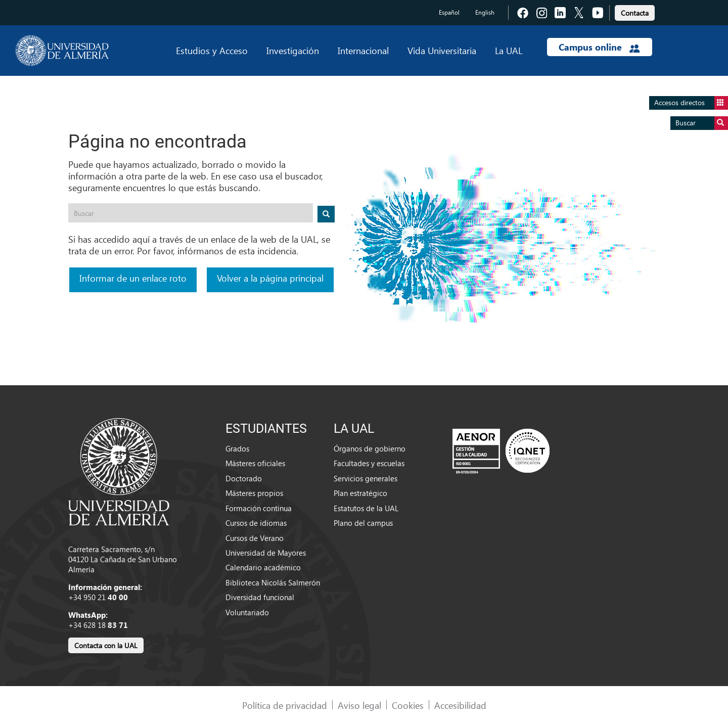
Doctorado (244, 478)
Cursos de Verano (255, 538)
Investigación (293, 50)
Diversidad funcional (260, 597)
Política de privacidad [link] (285, 705)
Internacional (363, 50)
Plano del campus (363, 523)
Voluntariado (247, 612)
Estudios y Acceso (212, 50)
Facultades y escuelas (369, 463)
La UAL (509, 50)
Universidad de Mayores (266, 553)
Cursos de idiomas (256, 523)
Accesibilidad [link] (460, 705)
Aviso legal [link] (359, 705)
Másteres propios (254, 493)
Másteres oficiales (255, 463)
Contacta (635, 13)
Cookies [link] (408, 705)
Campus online (599, 47)
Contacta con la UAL (106, 645)
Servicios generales (366, 478)
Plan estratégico (360, 493)
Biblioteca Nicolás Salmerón (273, 582)
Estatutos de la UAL (366, 508)
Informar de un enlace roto (133, 278)
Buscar (702, 123)
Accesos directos (691, 103)
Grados (237, 448)
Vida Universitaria (442, 50)
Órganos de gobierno (370, 448)
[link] (635, 11)
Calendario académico (263, 567)
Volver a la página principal (270, 278)
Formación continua (259, 508)
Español (449, 12)
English (485, 12)
